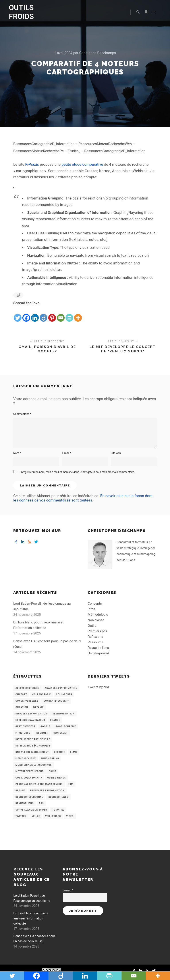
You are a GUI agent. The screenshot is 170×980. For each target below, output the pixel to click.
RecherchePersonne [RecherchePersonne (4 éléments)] (29, 797)
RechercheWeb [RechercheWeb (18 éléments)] (58, 797)
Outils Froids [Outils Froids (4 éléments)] (57, 778)
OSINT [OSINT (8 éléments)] (52, 771)
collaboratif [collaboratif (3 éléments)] (42, 694)
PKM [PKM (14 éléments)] (71, 784)
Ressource (95, 642)
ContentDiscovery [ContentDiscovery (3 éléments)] (56, 701)
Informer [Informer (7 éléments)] (42, 733)
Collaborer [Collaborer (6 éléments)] (64, 694)
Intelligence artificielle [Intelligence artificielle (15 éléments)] (33, 739)
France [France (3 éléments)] (55, 720)
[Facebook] (26, 314)
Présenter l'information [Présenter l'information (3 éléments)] (47, 791)
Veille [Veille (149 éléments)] (36, 816)
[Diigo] (43, 314)
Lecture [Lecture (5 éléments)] (60, 752)
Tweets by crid (98, 687)
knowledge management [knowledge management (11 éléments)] (32, 752)
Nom (17, 453)
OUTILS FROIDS (21, 12)
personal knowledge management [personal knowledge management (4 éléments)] (39, 784)
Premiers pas (97, 631)
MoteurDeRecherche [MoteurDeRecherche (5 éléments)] (29, 771)
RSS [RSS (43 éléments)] (41, 803)
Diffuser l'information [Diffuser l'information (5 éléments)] (31, 714)
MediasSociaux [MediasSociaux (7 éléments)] (26, 759)
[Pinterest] (52, 314)
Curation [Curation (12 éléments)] (22, 707)
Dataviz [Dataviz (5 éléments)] (38, 707)
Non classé (96, 620)
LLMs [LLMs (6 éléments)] (74, 752)
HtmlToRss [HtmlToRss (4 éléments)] (23, 733)
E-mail (67, 453)
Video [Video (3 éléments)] (70, 816)
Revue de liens (98, 648)
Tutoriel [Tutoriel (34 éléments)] (58, 810)
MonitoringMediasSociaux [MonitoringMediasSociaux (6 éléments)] (34, 765)
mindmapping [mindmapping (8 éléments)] (50, 759)
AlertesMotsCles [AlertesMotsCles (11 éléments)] (27, 688)
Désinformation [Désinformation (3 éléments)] (63, 714)
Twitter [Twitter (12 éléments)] (21, 816)
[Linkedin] (35, 314)
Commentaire (22, 414)
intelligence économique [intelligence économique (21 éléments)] (33, 746)
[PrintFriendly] (69, 314)
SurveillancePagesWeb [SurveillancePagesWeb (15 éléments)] (31, 810)
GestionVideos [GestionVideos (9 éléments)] (25, 726)
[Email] (61, 314)
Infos (91, 609)
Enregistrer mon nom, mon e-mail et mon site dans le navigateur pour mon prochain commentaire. (77, 472)
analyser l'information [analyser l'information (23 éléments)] (61, 688)
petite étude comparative (82, 164)
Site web (116, 453)
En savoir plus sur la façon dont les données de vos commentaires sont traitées (83, 498)
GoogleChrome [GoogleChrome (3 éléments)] (66, 726)
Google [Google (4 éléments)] (45, 726)
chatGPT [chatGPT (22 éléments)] (21, 694)
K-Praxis (32, 164)
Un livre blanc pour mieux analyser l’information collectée (31, 918)
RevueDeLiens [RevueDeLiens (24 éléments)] (25, 803)
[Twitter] (18, 314)
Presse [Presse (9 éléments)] (20, 791)
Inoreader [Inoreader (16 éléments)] (61, 733)
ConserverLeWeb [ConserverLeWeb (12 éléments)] (27, 701)
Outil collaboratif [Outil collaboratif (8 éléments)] (29, 778)
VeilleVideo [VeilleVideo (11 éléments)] (53, 816)
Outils (92, 626)
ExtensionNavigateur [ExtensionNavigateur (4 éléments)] (30, 720)
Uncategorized (98, 653)
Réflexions (95, 637)
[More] (78, 314)
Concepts (95, 604)
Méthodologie (98, 615)
